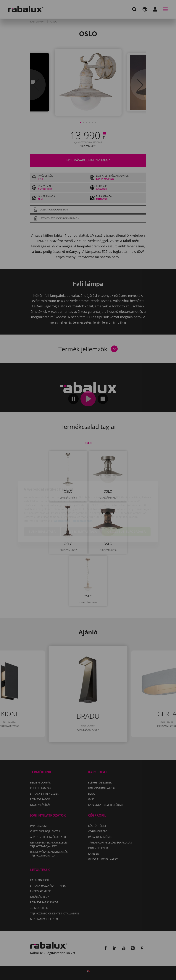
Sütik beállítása (42, 510)
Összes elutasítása (81, 510)
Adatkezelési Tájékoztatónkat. (74, 500)
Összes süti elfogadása (126, 510)
